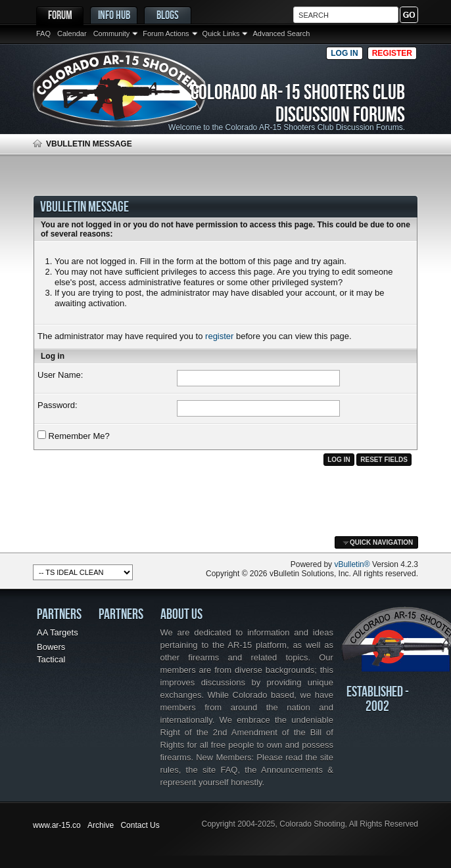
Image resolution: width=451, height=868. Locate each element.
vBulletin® (352, 564)
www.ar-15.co (57, 825)
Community (112, 34)
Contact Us (140, 825)
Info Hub (114, 15)
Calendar (72, 34)
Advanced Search (281, 34)
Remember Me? (74, 436)
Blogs (168, 15)
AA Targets (58, 632)
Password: (58, 405)
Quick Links (221, 34)
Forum (60, 15)
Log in (344, 53)
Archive (101, 825)
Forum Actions (166, 34)
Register (392, 53)
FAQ (43, 34)
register (219, 336)
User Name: (60, 375)
